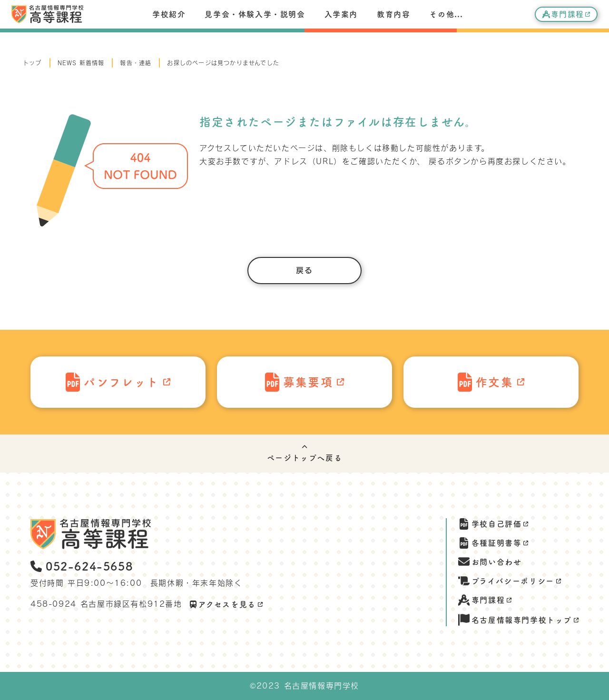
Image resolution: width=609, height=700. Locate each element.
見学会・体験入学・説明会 (255, 14)
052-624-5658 (82, 566)
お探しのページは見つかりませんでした (223, 63)
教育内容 (393, 14)
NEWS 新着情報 (81, 63)
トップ (32, 63)
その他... (446, 14)
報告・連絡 (136, 63)
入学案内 (341, 14)
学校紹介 (169, 14)
